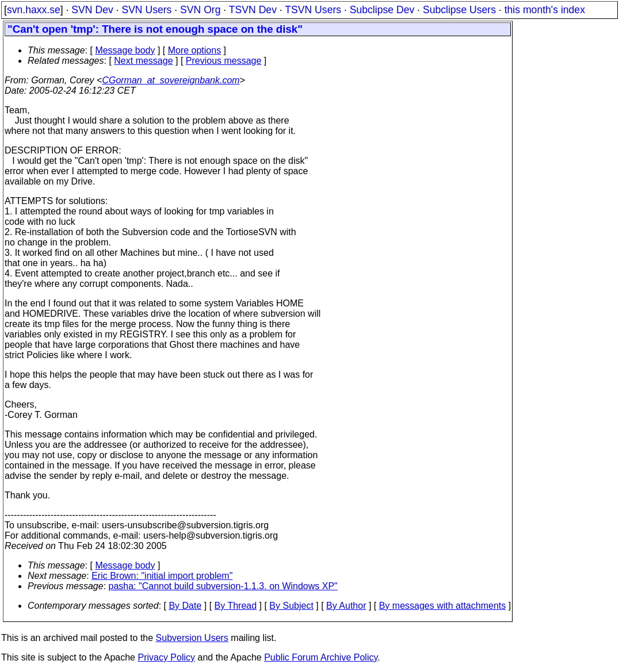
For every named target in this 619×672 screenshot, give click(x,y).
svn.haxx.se (34, 10)
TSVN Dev (253, 10)
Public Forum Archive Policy (321, 657)
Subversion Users (192, 638)
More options (195, 50)
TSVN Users (313, 10)
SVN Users (146, 10)
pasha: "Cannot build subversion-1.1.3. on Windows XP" (223, 586)
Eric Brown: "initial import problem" (162, 576)
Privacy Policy (166, 657)
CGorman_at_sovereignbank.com (171, 80)
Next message (143, 61)
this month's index (545, 10)
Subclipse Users (459, 10)
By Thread (236, 606)
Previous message (224, 61)
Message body (125, 50)
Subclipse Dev (382, 10)
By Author (346, 606)
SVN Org (200, 10)
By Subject (291, 606)
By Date (185, 606)
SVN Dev (92, 10)
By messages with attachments (443, 606)
